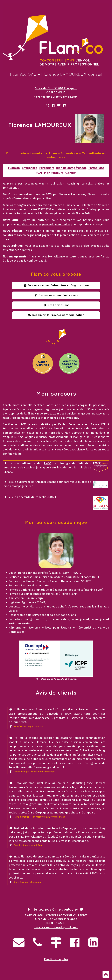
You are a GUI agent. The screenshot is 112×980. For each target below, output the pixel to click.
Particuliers (47, 168)
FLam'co (14, 168)
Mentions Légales (56, 959)
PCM (39, 173)
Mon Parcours (54, 173)
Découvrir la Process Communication (56, 315)
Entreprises (29, 168)
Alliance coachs (46, 482)
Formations (96, 168)
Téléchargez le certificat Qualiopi (56, 679)
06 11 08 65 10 (56, 93)
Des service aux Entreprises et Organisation (56, 285)
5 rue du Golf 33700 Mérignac (56, 88)
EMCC (47, 463)
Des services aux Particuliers (56, 295)
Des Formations (56, 305)
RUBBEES (52, 497)
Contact (71, 173)
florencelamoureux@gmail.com (56, 97)
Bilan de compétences (71, 168)
